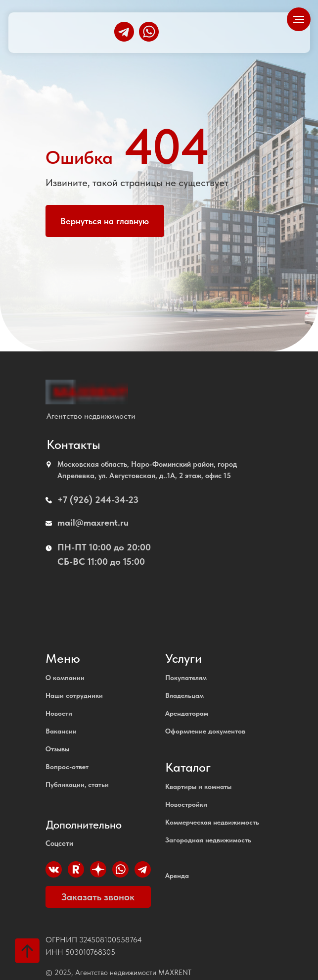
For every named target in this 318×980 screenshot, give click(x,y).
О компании (65, 678)
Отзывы (57, 749)
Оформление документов (205, 731)
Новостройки (186, 804)
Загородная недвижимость (208, 840)
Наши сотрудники (74, 695)
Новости (59, 713)
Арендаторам (187, 713)
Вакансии (61, 731)
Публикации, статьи (77, 784)
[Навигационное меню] (299, 19)
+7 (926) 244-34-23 (98, 500)
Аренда (177, 876)
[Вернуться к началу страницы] (27, 951)
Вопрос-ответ (67, 767)
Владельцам (184, 695)
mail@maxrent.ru (93, 522)
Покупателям (186, 678)
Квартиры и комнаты (198, 786)
